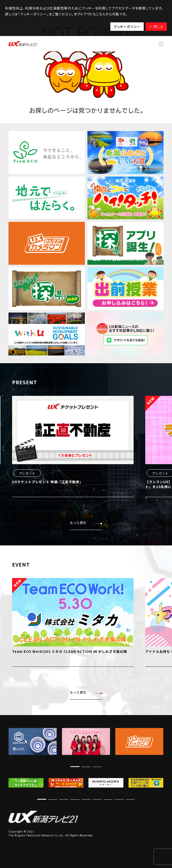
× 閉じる (156, 27)
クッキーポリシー (127, 27)
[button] (75, 767)
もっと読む (86, 523)
